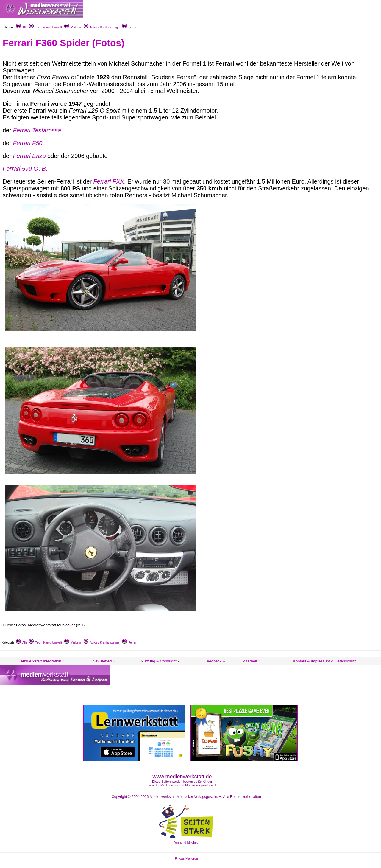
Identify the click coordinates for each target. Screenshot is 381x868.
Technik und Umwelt (45, 27)
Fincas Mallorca (186, 858)
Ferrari (130, 27)
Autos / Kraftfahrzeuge (102, 27)
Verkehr (73, 27)
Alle (22, 27)
